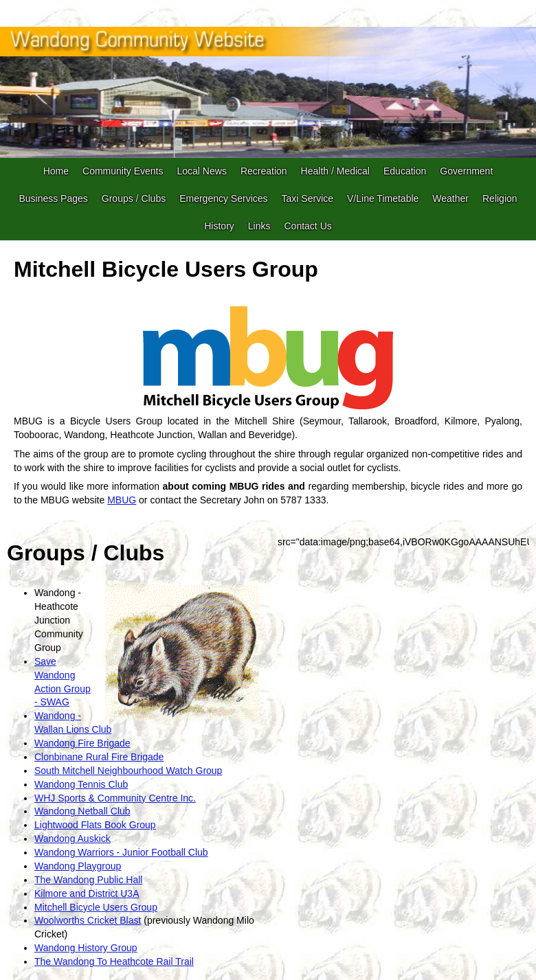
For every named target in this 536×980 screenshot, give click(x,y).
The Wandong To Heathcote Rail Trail (114, 961)
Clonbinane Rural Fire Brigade (99, 757)
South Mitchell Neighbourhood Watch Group (128, 771)
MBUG (122, 500)
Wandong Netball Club (82, 811)
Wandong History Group (86, 948)
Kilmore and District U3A (87, 893)
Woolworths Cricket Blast (88, 920)
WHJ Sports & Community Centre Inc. (115, 798)
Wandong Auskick (72, 839)
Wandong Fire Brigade (82, 743)
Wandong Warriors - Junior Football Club (121, 852)
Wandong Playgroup (78, 866)
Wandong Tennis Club (81, 784)
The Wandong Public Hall (88, 880)
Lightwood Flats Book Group (95, 825)
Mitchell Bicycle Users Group (96, 907)
